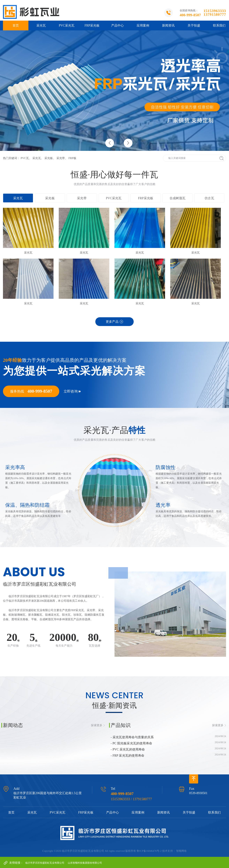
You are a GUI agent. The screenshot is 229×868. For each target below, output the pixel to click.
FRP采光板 (92, 25)
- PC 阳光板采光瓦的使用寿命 (131, 743)
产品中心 (117, 25)
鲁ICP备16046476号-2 (149, 851)
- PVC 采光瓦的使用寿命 (128, 749)
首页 (16, 25)
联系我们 (214, 812)
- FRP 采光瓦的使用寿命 (127, 756)
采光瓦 (41, 25)
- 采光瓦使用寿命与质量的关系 (132, 737)
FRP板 (72, 158)
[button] (128, 143)
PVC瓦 (25, 158)
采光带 (61, 158)
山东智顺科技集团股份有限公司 (85, 863)
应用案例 (143, 25)
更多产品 (112, 322)
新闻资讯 (168, 25)
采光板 (49, 158)
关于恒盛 (194, 25)
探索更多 (97, 725)
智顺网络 (182, 851)
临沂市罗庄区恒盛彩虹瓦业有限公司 (45, 863)
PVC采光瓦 (66, 25)
